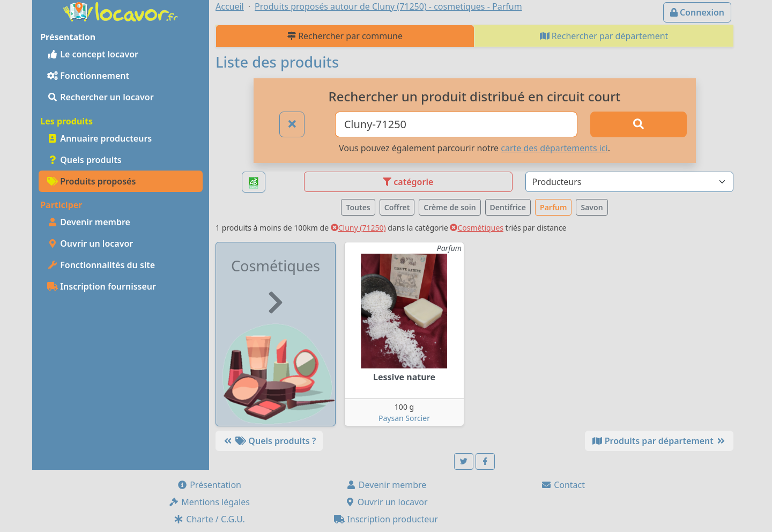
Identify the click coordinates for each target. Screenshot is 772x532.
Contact (563, 485)
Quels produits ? (269, 441)
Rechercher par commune (345, 36)
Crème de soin (450, 207)
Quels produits (84, 160)
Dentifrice (508, 207)
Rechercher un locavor (101, 97)
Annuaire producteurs (99, 138)
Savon (592, 207)
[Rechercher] (639, 124)
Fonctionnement (88, 76)
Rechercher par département (604, 36)
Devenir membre (89, 222)
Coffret (397, 207)
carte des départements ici (554, 148)
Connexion (697, 12)
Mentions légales (209, 502)
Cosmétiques (477, 228)
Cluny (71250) (358, 228)
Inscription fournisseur (102, 286)
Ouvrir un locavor (90, 243)
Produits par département (659, 441)
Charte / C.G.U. (209, 519)
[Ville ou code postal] (456, 124)
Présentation (209, 485)
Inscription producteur (386, 519)
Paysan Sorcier (404, 418)
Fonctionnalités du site (101, 265)
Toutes (358, 207)
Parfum (553, 207)
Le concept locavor (93, 54)
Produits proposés (91, 181)
